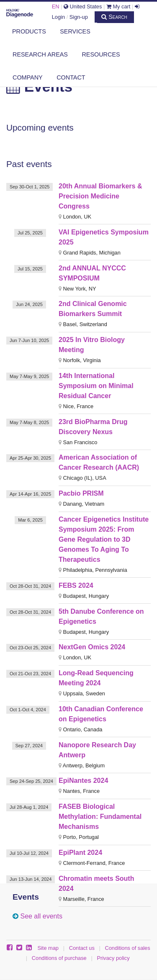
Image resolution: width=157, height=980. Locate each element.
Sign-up (79, 17)
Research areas (40, 54)
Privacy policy (113, 958)
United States (83, 6)
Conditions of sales (128, 948)
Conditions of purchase (59, 958)
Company (28, 77)
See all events (41, 916)
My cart (118, 6)
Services (75, 31)
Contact (71, 77)
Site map (48, 948)
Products (29, 31)
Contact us (82, 948)
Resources (101, 54)
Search (114, 17)
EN (56, 6)
